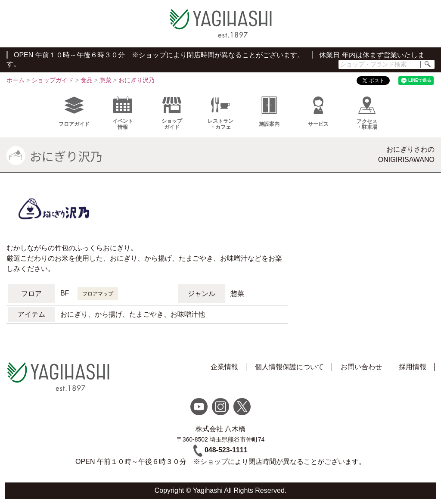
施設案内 (269, 112)
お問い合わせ (361, 367)
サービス (318, 112)
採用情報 (413, 367)
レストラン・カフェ (220, 113)
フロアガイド (74, 112)
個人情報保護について (289, 367)
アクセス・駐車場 (367, 113)
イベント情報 (123, 113)
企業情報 (224, 367)
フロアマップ (98, 294)
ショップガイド (172, 113)
